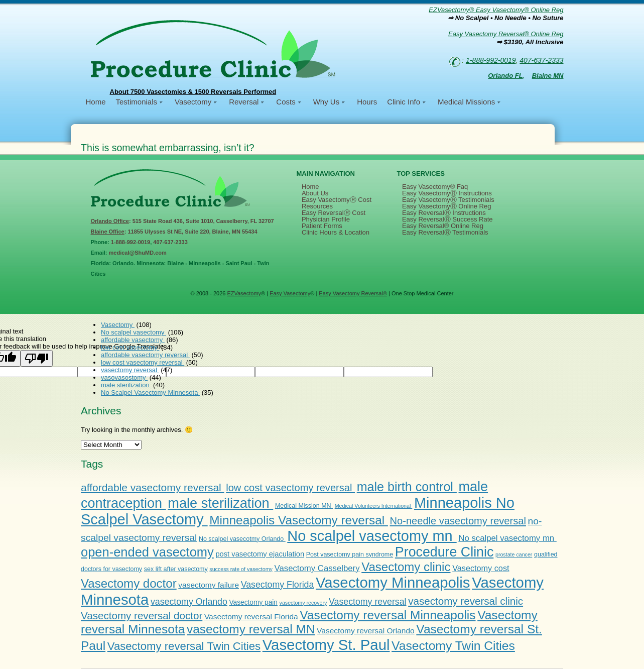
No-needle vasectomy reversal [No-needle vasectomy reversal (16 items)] (458, 521)
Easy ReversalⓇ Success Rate (447, 219)
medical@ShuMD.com (138, 253)
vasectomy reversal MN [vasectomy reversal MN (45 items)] (251, 629)
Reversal (244, 102)
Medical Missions (466, 102)
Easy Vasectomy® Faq (435, 187)
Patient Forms (322, 226)
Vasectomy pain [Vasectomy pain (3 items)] (253, 602)
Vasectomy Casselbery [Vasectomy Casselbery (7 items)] (317, 568)
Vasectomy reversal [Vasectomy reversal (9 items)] (368, 602)
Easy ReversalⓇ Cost (334, 213)
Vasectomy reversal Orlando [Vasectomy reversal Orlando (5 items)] (366, 631)
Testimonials (137, 102)
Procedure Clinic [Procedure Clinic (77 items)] (444, 552)
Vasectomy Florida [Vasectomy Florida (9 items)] (278, 585)
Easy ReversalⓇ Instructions (444, 213)
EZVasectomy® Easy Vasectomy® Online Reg (496, 10)
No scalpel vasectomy (134, 332)
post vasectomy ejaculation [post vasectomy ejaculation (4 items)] (260, 554)
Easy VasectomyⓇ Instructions (447, 193)
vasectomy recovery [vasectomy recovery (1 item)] (303, 603)
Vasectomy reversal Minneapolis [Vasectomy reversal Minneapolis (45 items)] (388, 615)
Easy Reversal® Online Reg (443, 226)
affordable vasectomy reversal (145, 355)
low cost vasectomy (130, 347)
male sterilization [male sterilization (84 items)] (220, 503)
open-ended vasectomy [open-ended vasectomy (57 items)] (147, 552)
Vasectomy (193, 102)
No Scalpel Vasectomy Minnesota (150, 393)
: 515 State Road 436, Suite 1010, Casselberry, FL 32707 (182, 221)
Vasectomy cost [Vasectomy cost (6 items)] (481, 568)
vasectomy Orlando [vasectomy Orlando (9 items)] (189, 602)
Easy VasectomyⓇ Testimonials (448, 200)
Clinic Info (404, 102)
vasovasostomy (124, 377)
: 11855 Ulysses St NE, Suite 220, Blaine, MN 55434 (174, 232)
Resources (317, 206)
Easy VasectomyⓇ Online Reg (447, 206)
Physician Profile (326, 219)
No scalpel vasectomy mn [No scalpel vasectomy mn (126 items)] (372, 536)
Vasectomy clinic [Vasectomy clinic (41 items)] (406, 567)
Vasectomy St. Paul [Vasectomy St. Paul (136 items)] (326, 645)
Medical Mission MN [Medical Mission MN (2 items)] (304, 506)
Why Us (327, 102)
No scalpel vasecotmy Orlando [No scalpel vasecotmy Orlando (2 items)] (242, 539)
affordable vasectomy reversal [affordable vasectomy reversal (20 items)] (153, 487)
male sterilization (126, 385)
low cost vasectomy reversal (143, 362)
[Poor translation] (37, 358)
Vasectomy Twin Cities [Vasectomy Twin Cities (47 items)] (453, 646)
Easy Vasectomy (290, 293)
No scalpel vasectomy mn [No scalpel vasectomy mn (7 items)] (507, 538)
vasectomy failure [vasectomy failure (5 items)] (209, 585)
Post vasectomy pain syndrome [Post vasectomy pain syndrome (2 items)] (350, 554)
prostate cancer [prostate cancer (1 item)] (514, 554)
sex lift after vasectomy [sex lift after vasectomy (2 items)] (176, 569)
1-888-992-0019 (491, 60)
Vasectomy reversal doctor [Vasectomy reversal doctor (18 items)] (142, 616)
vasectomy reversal (130, 370)
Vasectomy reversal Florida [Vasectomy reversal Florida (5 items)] (251, 617)
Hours (367, 102)
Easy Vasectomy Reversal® (353, 293)
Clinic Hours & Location (336, 232)
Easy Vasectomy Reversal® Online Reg (506, 34)
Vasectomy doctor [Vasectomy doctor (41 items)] (129, 583)
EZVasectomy (244, 293)
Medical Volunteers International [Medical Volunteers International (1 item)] (374, 506)
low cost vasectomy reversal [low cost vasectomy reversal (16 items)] (290, 488)
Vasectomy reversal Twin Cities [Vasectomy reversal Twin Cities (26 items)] (184, 646)
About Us (315, 193)
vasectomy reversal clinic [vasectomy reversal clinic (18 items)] (466, 601)
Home (96, 102)
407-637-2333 (541, 60)
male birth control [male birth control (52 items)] (407, 487)
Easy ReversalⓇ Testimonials (445, 232)
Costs (286, 102)
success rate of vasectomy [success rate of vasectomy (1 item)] (241, 569)
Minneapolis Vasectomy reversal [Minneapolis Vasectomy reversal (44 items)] (299, 520)
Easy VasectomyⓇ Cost (337, 200)
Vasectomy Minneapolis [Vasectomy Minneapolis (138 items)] (393, 582)
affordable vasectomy (133, 340)
